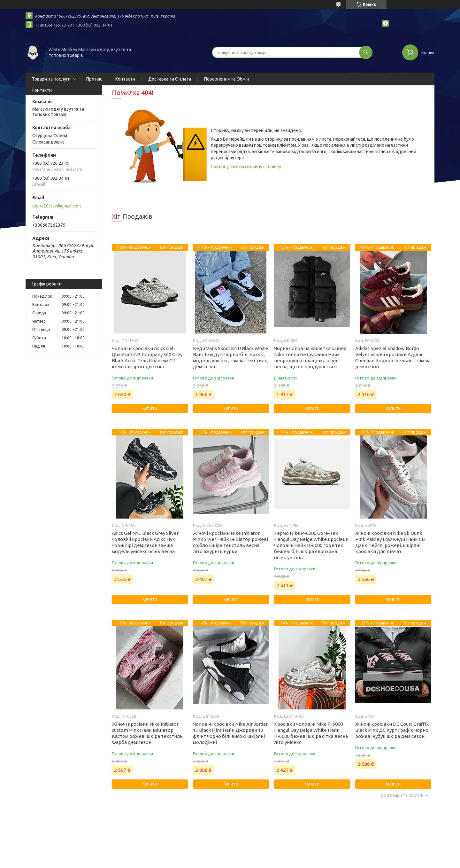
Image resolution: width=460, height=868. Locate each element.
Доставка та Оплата (170, 79)
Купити (150, 408)
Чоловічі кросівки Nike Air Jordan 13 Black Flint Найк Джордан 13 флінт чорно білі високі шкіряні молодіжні (231, 733)
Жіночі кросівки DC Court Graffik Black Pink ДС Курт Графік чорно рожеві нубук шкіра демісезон (392, 730)
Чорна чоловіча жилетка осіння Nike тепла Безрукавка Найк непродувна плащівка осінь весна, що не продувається (310, 357)
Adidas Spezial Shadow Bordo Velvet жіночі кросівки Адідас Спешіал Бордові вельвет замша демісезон (393, 357)
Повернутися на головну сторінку (246, 167)
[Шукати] (366, 52)
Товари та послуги (51, 79)
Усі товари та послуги (402, 795)
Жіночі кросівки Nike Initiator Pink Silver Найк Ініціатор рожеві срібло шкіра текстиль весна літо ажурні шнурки (230, 542)
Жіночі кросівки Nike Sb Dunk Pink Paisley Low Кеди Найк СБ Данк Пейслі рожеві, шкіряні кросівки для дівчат (390, 542)
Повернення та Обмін (227, 79)
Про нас (94, 79)
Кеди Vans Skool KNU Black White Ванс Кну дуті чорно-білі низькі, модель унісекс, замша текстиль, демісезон (231, 357)
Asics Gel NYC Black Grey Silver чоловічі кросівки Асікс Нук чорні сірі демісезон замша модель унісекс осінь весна (145, 542)
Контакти (125, 79)
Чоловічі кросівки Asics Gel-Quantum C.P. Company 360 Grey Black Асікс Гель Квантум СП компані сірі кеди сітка (147, 357)
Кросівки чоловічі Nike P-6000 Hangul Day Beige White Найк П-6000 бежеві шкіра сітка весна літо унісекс (311, 733)
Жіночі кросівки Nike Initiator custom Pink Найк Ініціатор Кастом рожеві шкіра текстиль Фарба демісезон (147, 733)
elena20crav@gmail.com (57, 206)
